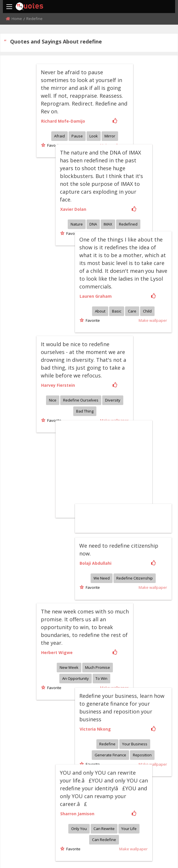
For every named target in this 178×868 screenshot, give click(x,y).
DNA (116, 203)
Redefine (153, 635)
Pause (77, 136)
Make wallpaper (114, 599)
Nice (53, 355)
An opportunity (76, 590)
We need (147, 491)
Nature (99, 203)
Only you (102, 700)
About (145, 267)
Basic (162, 267)
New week (69, 579)
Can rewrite (127, 700)
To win (101, 590)
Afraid (59, 136)
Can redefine (127, 711)
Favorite (53, 145)
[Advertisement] (126, 403)
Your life (152, 700)
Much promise (98, 579)
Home (17, 19)
